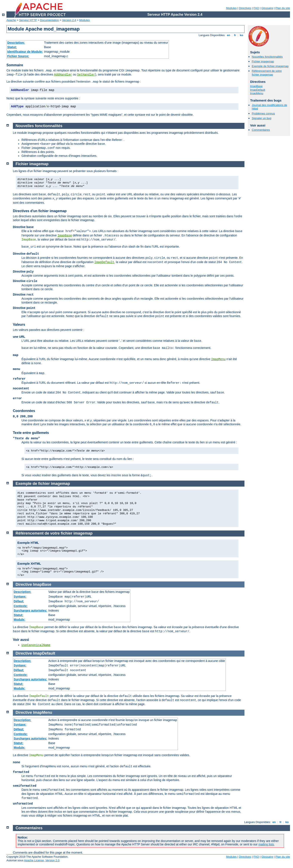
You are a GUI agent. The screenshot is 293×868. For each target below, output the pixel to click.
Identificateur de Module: (25, 52)
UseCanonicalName (36, 645)
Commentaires (261, 130)
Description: (16, 43)
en (229, 35)
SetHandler (86, 75)
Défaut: (19, 601)
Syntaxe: (20, 597)
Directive (24, 584)
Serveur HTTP (28, 20)
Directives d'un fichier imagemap (40, 211)
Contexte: (21, 606)
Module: (20, 620)
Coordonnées (24, 411)
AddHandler (63, 75)
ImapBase (256, 86)
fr (235, 35)
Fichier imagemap (263, 61)
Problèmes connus (263, 113)
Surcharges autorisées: (31, 611)
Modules (231, 8)
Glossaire (267, 8)
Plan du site (283, 8)
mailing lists (266, 844)
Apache (11, 20)
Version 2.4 (69, 20)
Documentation (50, 20)
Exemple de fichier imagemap (270, 66)
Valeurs (19, 325)
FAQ (256, 8)
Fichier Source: (18, 56)
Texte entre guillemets (31, 433)
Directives (245, 8)
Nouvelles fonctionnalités (267, 57)
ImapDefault (258, 90)
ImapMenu (257, 93)
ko (241, 35)
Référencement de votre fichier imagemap (267, 73)
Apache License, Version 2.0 (42, 860)
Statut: (12, 47)
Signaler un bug (262, 118)
